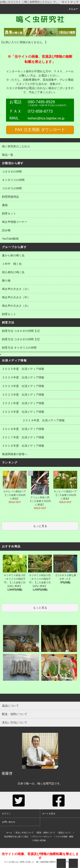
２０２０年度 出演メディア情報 (40, 412)
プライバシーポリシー (42, 837)
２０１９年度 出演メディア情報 (40, 421)
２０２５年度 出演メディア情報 (40, 369)
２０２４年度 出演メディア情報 (40, 378)
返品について (65, 833)
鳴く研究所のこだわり (40, 147)
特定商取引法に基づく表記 (16, 837)
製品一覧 (40, 155)
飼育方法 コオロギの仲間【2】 (40, 340)
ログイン (6, 813)
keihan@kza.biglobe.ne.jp (46, 118)
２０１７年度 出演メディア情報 (40, 438)
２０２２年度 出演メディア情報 (40, 395)
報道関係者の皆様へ (40, 454)
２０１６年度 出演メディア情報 (40, 446)
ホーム (9, 833)
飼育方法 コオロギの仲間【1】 (40, 331)
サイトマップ (70, 2)
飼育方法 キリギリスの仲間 (40, 348)
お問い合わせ (9, 822)
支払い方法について (25, 833)
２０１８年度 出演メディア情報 (40, 429)
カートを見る (49, 813)
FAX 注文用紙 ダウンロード (40, 130)
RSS (36, 841)
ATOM (43, 841)
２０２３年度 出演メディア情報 (40, 386)
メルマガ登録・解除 (64, 837)
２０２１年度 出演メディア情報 (40, 404)
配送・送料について (46, 833)
